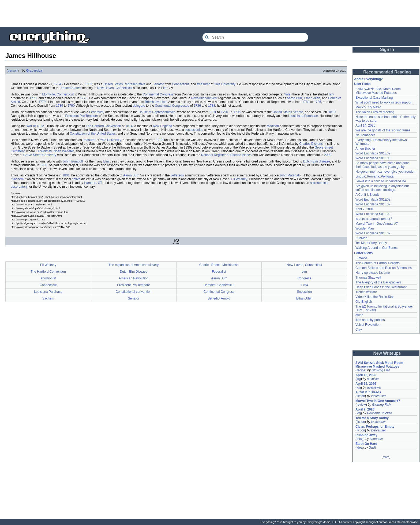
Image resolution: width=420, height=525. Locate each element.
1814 (129, 126)
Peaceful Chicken (379, 413)
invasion (161, 102)
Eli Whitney (44, 151)
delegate (139, 106)
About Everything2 (368, 79)
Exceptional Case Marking (374, 98)
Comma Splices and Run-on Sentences (384, 268)
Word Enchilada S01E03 (373, 158)
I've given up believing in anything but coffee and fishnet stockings (382, 188)
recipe (361, 370)
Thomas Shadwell (368, 278)
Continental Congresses (172, 106)
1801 (66, 175)
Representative (135, 84)
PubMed (361, 238)
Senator (158, 84)
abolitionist (48, 278)
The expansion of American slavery (134, 265)
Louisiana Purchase (304, 116)
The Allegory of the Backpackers (378, 282)
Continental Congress (158, 94)
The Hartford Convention (103, 126)
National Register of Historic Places (226, 155)
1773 (33, 98)
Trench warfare (366, 292)
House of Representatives (157, 112)
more (386, 457)
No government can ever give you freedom (386, 172)
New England (162, 126)
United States (113, 84)
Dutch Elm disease (317, 161)
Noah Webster (64, 151)
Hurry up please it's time (373, 273)
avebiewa (374, 387)
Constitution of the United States (93, 134)
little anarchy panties (370, 320)
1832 (89, 84)
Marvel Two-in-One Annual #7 (377, 224)
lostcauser (379, 396)
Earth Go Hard (366, 444)
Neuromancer (365, 135)
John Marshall (290, 175)
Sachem (18, 179)
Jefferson (177, 175)
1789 (60, 106)
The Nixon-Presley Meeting (375, 112)
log (359, 379)
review (361, 405)
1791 (213, 112)
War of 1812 (35, 126)
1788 (212, 106)
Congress (304, 278)
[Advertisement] (210, 13)
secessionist (194, 130)
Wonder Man (365, 228)
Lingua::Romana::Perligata (374, 176)
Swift (372, 448)
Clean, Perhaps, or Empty (375, 427)
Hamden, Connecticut (219, 285)
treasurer (203, 84)
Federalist (96, 112)
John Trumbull (72, 161)
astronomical (319, 183)
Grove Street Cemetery (40, 155)
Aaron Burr (294, 98)
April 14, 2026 (365, 125)
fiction (361, 396)
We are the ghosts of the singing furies (383, 130)
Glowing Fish (381, 370)
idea (360, 448)
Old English (364, 302)
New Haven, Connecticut (115, 88)
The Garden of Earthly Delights (378, 263)
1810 (332, 112)
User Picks (362, 84)
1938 (44, 165)
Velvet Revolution (368, 325)
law (331, 94)
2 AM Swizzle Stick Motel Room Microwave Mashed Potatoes (378, 91)
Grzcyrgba (34, 71)
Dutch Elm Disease (134, 272)
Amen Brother (365, 149)
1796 (224, 112)
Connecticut (180, 84)
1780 (306, 102)
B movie (361, 258)
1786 (318, 102)
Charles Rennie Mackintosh (219, 265)
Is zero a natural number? (374, 219)
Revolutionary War (204, 98)
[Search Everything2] (255, 37)
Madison (273, 126)
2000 (328, 155)
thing (360, 439)
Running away (366, 435)
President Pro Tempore (82, 116)
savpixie (373, 379)
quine (359, 315)
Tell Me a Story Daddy (371, 243)
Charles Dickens (311, 144)
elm (304, 272)
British (149, 102)
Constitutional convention (134, 292)
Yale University (225, 84)
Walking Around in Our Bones (376, 248)
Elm (164, 88)
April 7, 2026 (365, 409)
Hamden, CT (93, 183)
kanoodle (376, 439)
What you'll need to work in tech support (384, 102)
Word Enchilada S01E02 (373, 153)
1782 (160, 140)
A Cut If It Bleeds (367, 195)
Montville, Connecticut (58, 94)
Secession (304, 292)
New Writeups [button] (387, 353)
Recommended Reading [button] (387, 72)
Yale (287, 94)
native (76, 179)
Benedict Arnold (219, 298)
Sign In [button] (387, 49)
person (13, 71)
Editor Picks (363, 253)
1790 (71, 106)
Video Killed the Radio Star (375, 297)
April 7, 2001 (364, 209)
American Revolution (134, 278)
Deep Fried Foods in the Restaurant (381, 287)
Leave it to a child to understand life (381, 181)
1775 (84, 98)
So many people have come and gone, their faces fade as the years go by (383, 165)
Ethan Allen (312, 98)
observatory (19, 187)
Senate (298, 112)
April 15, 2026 (366, 375)
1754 (57, 84)
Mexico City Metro (368, 107)
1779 (42, 102)
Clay (359, 330)
